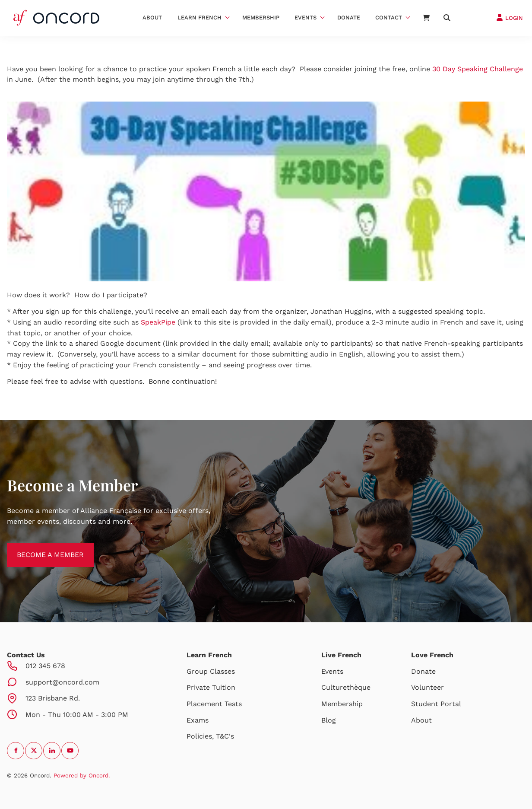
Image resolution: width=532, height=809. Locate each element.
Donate (349, 18)
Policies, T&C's (210, 736)
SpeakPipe (158, 322)
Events (306, 18)
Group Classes (211, 671)
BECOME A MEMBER (40, 548)
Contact (389, 18)
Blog (329, 720)
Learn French (199, 18)
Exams (198, 720)
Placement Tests (214, 704)
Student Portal (436, 704)
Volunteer (427, 687)
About (152, 18)
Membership (261, 18)
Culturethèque (346, 687)
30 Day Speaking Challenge (478, 69)
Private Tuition (211, 687)
